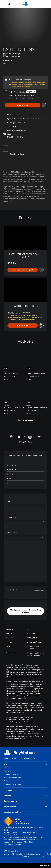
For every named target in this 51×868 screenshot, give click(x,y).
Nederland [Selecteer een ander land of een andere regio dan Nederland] (11, 851)
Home (6, 758)
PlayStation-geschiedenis (13, 784)
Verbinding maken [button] (25, 812)
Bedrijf (6, 781)
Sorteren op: (12, 532)
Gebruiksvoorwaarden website (32, 855)
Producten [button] (25, 790)
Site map (43, 855)
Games (13, 758)
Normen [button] (25, 796)
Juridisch (7, 854)
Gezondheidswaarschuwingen (18, 720)
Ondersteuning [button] (25, 801)
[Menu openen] (3, 4)
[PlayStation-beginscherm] (26, 4)
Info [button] (25, 764)
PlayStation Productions (12, 778)
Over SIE (7, 768)
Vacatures (7, 771)
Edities (10, 502)
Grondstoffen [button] (25, 807)
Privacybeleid (17, 854)
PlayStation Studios (11, 774)
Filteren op (11, 517)
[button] (25, 611)
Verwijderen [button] (39, 590)
